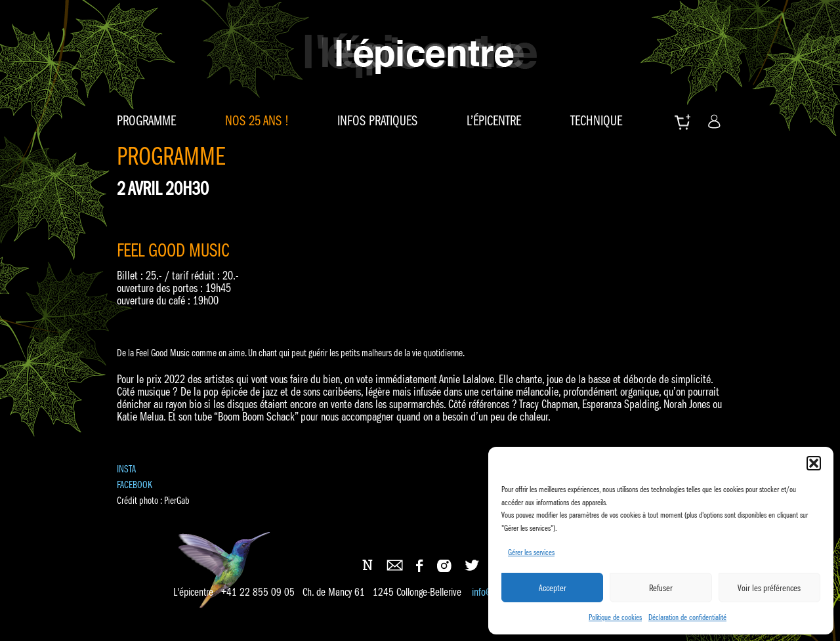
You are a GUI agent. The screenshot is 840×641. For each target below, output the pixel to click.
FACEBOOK (135, 485)
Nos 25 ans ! (257, 121)
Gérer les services (531, 552)
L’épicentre (494, 121)
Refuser (661, 588)
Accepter (553, 588)
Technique (596, 121)
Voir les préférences (769, 588)
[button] (814, 463)
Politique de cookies (615, 617)
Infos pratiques (377, 121)
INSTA (126, 469)
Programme (146, 121)
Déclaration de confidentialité (687, 617)
